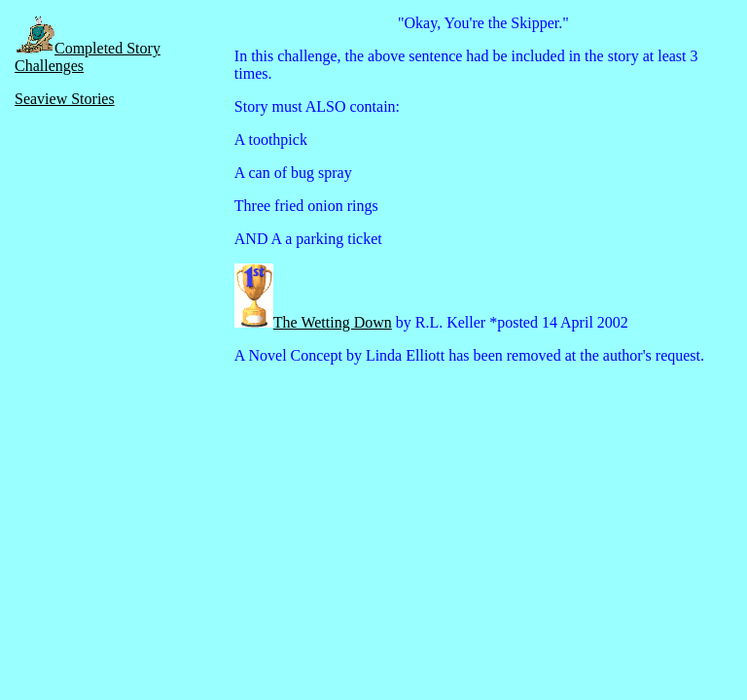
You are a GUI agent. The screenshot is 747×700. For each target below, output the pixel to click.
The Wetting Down (333, 322)
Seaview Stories (65, 99)
